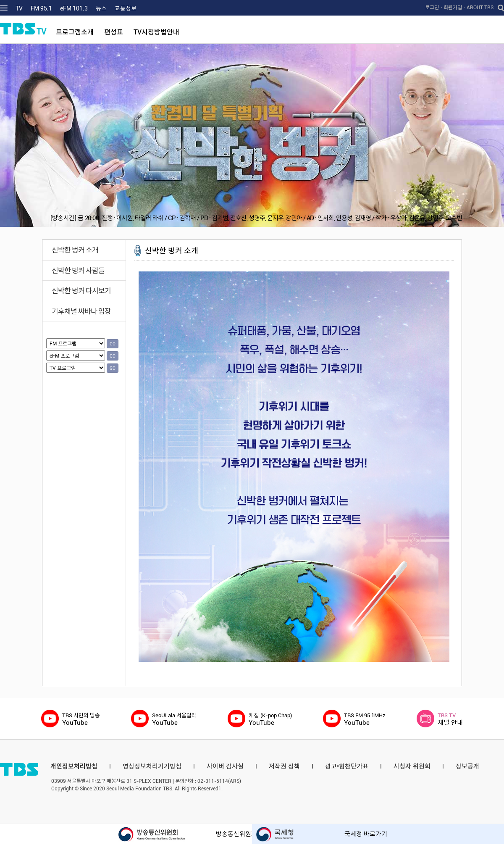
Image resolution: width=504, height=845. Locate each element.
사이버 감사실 (225, 766)
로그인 (432, 8)
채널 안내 (450, 719)
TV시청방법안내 (156, 32)
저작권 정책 (284, 766)
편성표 (114, 32)
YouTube (81, 719)
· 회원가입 (451, 8)
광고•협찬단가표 (347, 766)
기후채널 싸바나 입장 (81, 311)
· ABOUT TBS (479, 8)
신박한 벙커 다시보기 (81, 291)
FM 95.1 (41, 8)
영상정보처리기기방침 (152, 766)
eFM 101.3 (74, 8)
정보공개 (467, 766)
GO (113, 344)
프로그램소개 (75, 32)
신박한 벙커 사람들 (78, 271)
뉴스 (101, 8)
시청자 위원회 (412, 766)
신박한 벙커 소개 (75, 250)
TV (19, 8)
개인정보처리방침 (74, 766)
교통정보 (126, 8)
